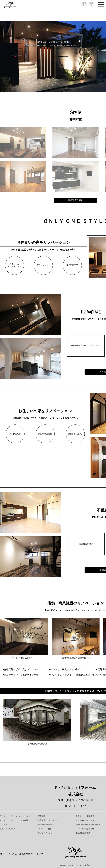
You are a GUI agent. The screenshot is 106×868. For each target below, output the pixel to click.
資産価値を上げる (75, 434)
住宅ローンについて (8, 829)
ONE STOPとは (44, 829)
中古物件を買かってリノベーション (86, 345)
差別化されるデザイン (85, 820)
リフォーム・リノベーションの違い (15, 816)
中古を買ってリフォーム (48, 820)
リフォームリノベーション (15, 265)
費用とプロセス (43, 265)
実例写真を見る (76, 200)
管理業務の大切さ (45, 434)
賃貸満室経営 (15, 434)
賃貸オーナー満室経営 (85, 816)
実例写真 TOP (72, 265)
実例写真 (42, 816)
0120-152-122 (76, 806)
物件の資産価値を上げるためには (89, 825)
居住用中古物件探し (46, 825)
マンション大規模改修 (85, 829)
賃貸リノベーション (46, 833)
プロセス (4, 825)
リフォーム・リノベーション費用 (14, 820)
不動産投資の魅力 (86, 544)
